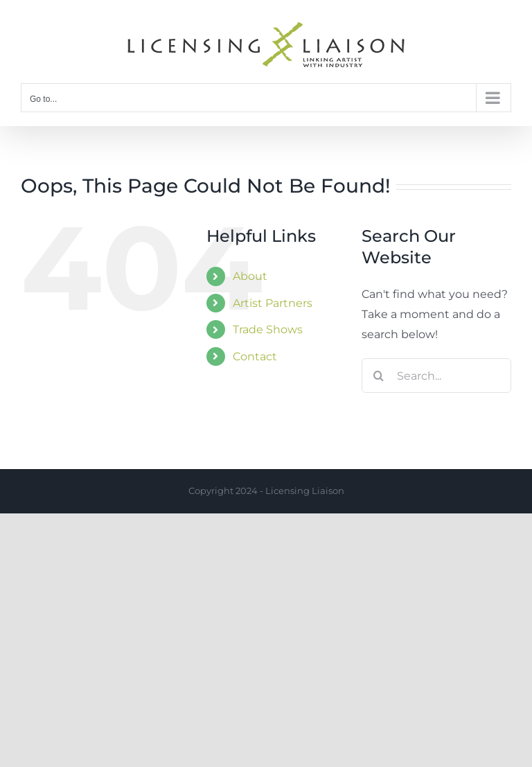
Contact (255, 356)
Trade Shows (268, 329)
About (250, 276)
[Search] (379, 376)
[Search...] (436, 376)
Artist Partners (273, 303)
